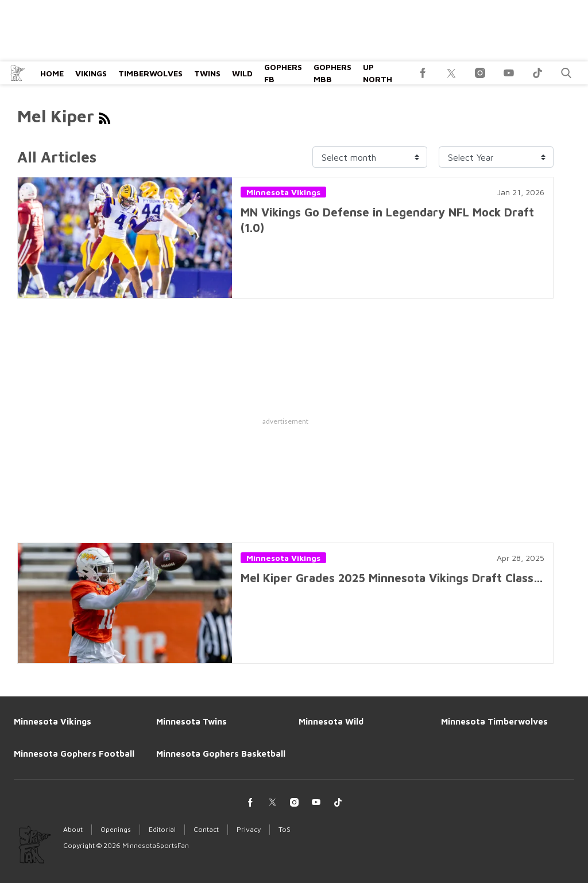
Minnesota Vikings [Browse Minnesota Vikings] (53, 721)
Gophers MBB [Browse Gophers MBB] (332, 73)
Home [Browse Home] (52, 73)
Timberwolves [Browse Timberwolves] (150, 73)
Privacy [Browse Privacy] (249, 829)
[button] (566, 73)
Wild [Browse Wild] (242, 73)
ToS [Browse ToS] (285, 829)
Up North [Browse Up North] (378, 73)
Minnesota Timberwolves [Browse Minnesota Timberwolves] (494, 721)
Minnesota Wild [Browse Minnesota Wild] (331, 721)
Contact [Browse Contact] (206, 829)
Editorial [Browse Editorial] (162, 829)
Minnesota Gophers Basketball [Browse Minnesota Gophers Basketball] (221, 754)
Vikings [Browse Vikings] (91, 73)
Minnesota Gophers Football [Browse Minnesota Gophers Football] (74, 754)
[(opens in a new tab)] (423, 73)
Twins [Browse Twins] (207, 73)
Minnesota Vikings (283, 192)
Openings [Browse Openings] (116, 829)
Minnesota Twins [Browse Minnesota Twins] (192, 721)
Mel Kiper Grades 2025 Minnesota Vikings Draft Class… (392, 578)
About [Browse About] (73, 829)
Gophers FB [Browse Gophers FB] (283, 73)
